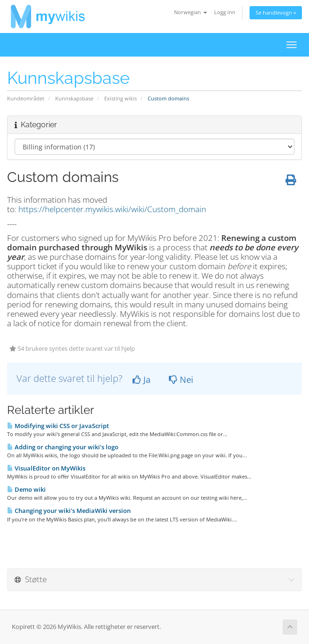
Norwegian (191, 12)
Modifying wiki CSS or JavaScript (58, 426)
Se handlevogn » (276, 12)
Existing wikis (121, 98)
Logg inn (225, 12)
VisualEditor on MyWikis (46, 468)
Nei (181, 380)
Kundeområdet (26, 98)
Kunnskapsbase (74, 98)
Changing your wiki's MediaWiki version (69, 511)
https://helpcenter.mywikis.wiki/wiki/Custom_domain (112, 209)
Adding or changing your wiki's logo (63, 447)
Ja (142, 380)
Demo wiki (26, 489)
